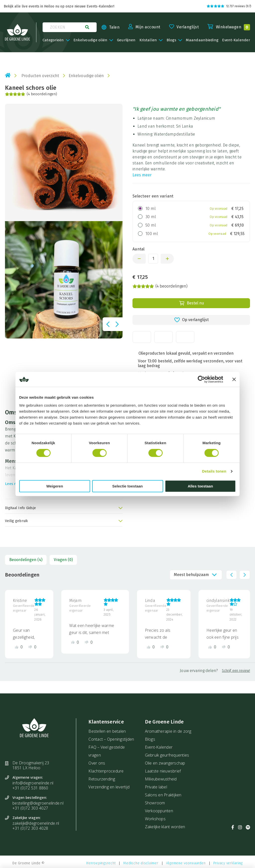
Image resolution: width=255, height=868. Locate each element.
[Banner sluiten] (234, 379)
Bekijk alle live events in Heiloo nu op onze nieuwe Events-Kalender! (59, 6)
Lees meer (142, 175)
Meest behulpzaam (191, 575)
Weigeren (55, 486)
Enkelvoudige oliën (86, 76)
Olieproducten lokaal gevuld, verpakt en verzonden (186, 353)
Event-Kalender (159, 747)
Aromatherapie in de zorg (168, 731)
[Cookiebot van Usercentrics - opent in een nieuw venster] (201, 379)
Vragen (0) (63, 560)
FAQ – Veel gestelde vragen (107, 751)
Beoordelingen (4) (26, 560)
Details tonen (214, 471)
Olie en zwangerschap (165, 763)
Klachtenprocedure (106, 771)
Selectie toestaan (128, 486)
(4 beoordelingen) (31, 94)
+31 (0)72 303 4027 (30, 808)
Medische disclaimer (141, 863)
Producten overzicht (40, 76)
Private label (156, 787)
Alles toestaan (200, 486)
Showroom (155, 803)
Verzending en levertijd (109, 787)
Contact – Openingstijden (111, 739)
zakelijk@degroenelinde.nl (36, 823)
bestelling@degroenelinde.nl (38, 803)
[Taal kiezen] (108, 27)
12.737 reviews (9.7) (229, 6)
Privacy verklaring (228, 863)
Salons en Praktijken (163, 795)
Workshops (155, 819)
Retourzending (102, 779)
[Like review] (19, 647)
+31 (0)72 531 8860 (30, 788)
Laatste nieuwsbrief (163, 771)
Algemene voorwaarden (186, 863)
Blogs (150, 739)
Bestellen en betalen (107, 731)
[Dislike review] (32, 647)
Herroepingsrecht (101, 863)
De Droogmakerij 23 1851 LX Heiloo (31, 765)
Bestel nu (191, 303)
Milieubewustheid (161, 779)
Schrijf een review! (236, 671)
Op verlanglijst (191, 320)
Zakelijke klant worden (165, 827)
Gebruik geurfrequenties (167, 755)
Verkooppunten (159, 811)
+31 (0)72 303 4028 (30, 828)
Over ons (97, 763)
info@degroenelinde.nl (33, 783)
